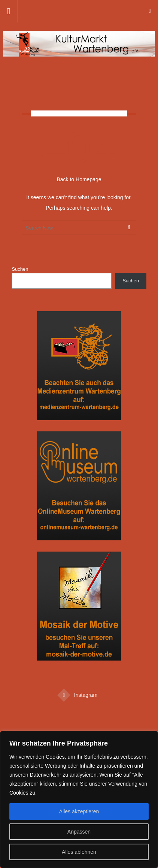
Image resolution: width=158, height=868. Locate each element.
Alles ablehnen (79, 852)
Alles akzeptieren (79, 811)
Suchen (20, 269)
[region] (79, 799)
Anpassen (79, 832)
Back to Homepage (79, 179)
